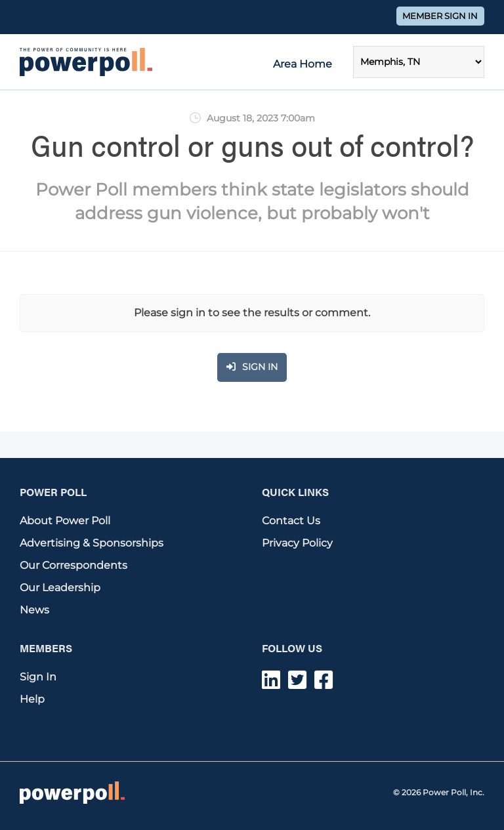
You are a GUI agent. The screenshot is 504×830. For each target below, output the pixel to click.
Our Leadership (60, 588)
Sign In (38, 677)
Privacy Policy (297, 543)
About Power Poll (65, 521)
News (34, 610)
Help (32, 699)
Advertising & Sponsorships (92, 543)
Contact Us (291, 521)
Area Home (303, 64)
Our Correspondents (73, 565)
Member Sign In (440, 16)
